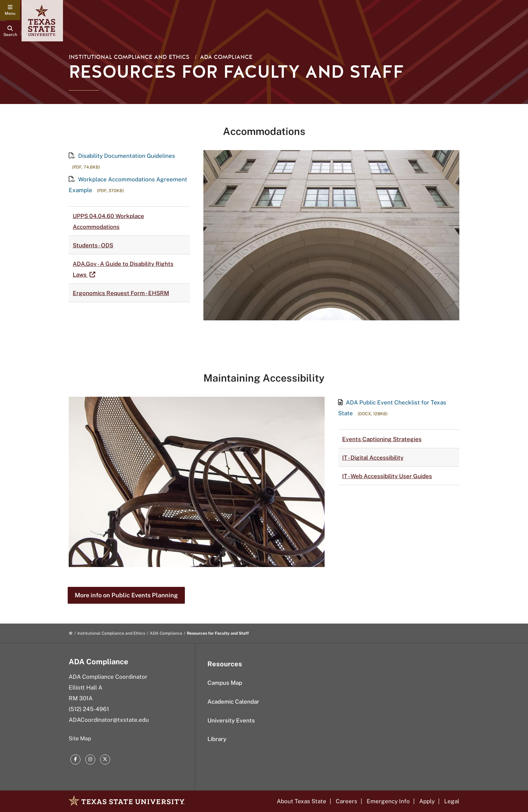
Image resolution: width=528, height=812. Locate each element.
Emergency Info (388, 801)
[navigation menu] (10, 10)
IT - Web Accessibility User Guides (387, 476)
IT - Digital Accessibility (373, 458)
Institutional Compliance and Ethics (129, 57)
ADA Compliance (226, 57)
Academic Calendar (233, 702)
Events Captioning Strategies (382, 439)
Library (217, 739)
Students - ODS (93, 245)
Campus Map (225, 683)
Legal (452, 801)
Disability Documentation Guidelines (122, 156)
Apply (427, 801)
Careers (346, 801)
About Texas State (302, 801)
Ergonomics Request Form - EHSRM (121, 293)
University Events (231, 720)
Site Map (80, 738)
